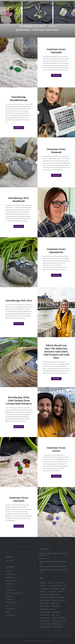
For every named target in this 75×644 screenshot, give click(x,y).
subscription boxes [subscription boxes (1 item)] (56, 621)
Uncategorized (10, 615)
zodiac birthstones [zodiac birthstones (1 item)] (58, 627)
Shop (70, 3)
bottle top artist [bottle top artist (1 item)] (52, 586)
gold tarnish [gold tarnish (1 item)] (62, 600)
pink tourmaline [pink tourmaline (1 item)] (57, 612)
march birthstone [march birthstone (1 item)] (56, 606)
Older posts (7, 540)
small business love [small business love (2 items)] (45, 621)
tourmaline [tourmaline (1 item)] (48, 624)
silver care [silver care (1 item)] (54, 618)
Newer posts (68, 540)
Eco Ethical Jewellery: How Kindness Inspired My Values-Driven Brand (54, 554)
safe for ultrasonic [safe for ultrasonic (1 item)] (45, 618)
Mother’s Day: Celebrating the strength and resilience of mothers (53, 570)
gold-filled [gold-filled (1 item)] (48, 600)
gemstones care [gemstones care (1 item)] (61, 597)
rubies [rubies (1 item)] (53, 615)
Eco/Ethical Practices (11, 581)
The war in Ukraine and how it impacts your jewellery (53, 566)
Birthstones (9, 574)
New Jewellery (10, 609)
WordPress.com (50, 641)
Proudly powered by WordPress (29, 641)
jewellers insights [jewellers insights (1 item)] (55, 603)
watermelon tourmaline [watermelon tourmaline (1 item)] (46, 627)
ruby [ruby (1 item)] (57, 615)
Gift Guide (9, 587)
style (7, 612)
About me (8, 571)
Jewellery (8, 596)
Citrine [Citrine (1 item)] (65, 586)
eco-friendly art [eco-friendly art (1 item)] (53, 592)
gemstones (9, 584)
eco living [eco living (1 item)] (51, 594)
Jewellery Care (10, 599)
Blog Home (55, 3)
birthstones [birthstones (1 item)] (43, 586)
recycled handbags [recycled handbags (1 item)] (45, 615)
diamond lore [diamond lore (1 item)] (43, 592)
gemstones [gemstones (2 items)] (52, 597)
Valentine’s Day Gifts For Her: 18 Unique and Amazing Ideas (53, 562)
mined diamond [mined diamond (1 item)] (44, 609)
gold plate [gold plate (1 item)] (55, 600)
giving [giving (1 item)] (42, 600)
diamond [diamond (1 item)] (63, 589)
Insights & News (10, 590)
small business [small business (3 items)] (62, 618)
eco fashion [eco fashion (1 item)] (61, 592)
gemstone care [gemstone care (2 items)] (44, 597)
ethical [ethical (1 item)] (57, 594)
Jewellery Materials (11, 602)
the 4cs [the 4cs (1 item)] (65, 621)
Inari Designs (11, 3)
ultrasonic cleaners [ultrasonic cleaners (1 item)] (57, 624)
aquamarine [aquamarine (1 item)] (43, 583)
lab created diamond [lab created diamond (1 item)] (45, 606)
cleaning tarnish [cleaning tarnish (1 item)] (55, 589)
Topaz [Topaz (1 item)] (42, 624)
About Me (64, 3)
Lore (7, 606)
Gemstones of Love (44, 558)
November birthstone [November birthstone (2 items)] (46, 612)
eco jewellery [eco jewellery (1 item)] (43, 594)
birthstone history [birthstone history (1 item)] (60, 583)
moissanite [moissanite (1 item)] (52, 609)
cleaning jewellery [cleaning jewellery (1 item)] (45, 589)
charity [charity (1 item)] (60, 586)
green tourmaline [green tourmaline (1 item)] (44, 603)
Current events (10, 577)
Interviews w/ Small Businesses (14, 593)
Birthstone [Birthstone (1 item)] (51, 583)
